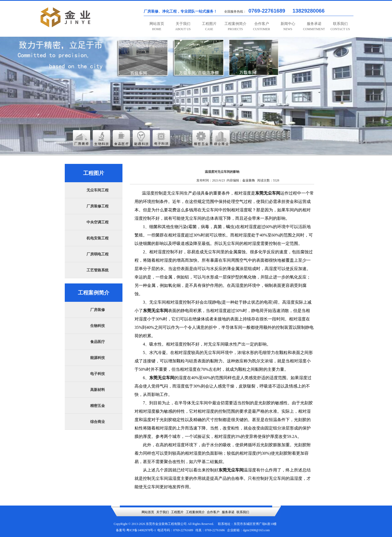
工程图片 (209, 26)
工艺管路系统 (98, 270)
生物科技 (98, 326)
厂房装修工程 (98, 206)
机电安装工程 (98, 238)
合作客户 (262, 26)
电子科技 (98, 374)
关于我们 (183, 26)
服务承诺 (314, 26)
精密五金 (98, 406)
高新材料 (98, 390)
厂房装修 (98, 310)
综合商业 (98, 422)
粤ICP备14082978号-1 (141, 530)
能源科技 (98, 358)
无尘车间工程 (98, 190)
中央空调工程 (98, 222)
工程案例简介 (235, 26)
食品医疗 (98, 342)
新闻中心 (288, 26)
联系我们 (340, 26)
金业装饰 (249, 180)
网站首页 (157, 26)
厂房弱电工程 (98, 254)
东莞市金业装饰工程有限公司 (166, 524)
